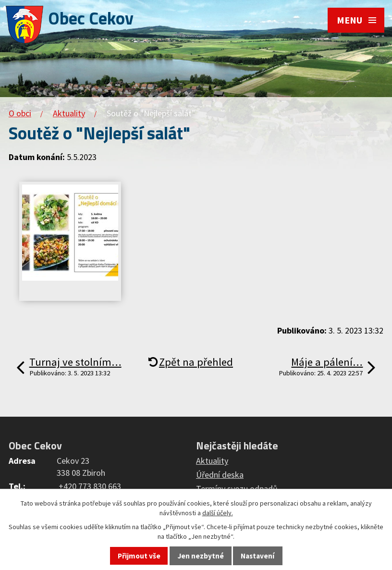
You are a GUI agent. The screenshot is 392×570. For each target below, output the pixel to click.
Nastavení (257, 556)
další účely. (218, 513)
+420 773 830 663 (90, 486)
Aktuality (69, 113)
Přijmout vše (139, 556)
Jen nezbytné (201, 556)
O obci (20, 113)
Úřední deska (220, 475)
